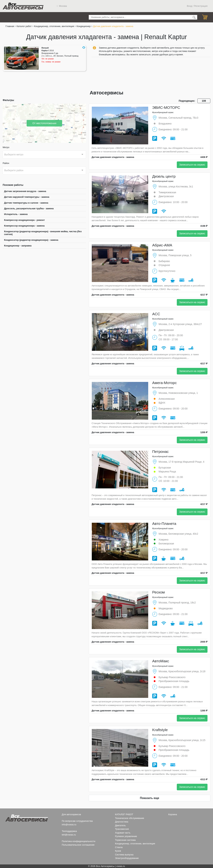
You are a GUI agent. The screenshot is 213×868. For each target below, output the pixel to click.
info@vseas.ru (69, 825)
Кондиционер (84, 26)
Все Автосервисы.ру (23, 6)
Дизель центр (164, 176)
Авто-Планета (164, 524)
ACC (156, 314)
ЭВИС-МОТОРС (166, 107)
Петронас (161, 452)
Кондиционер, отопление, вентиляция (54, 26)
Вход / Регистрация (197, 6)
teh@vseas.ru (69, 835)
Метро (6, 147)
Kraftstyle (160, 730)
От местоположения (44, 123)
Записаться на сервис (192, 165)
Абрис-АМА (162, 245)
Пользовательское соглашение (78, 845)
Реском (159, 592)
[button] (84, 47)
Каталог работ (24, 26)
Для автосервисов (71, 814)
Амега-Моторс (165, 383)
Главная (10, 26)
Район (6, 163)
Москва (62, 6)
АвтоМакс (161, 661)
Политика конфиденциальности (79, 841)
